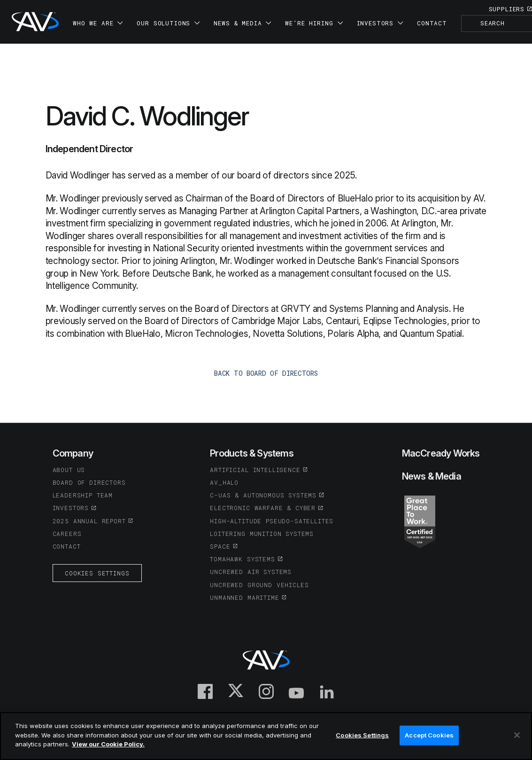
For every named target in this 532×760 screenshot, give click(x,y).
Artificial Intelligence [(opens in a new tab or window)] (255, 470)
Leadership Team (83, 495)
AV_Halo (224, 482)
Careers (67, 534)
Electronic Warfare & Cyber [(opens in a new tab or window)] (263, 508)
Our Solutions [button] (168, 23)
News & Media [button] (242, 23)
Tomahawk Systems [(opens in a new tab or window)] (242, 559)
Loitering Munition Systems (262, 534)
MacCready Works (441, 453)
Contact (432, 23)
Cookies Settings (97, 573)
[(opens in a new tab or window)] (420, 521)
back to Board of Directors (266, 373)
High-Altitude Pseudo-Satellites (272, 521)
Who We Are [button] (98, 23)
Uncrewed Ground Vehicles (259, 585)
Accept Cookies (429, 735)
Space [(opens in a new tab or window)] (220, 546)
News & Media (432, 476)
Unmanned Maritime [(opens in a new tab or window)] (244, 597)
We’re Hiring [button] (314, 23)
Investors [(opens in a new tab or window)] (71, 508)
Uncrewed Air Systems (251, 572)
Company (73, 453)
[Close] (517, 735)
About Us (69, 470)
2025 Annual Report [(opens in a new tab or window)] (89, 521)
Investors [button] (380, 23)
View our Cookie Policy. (108, 744)
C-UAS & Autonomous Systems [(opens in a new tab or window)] (263, 495)
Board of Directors (89, 482)
